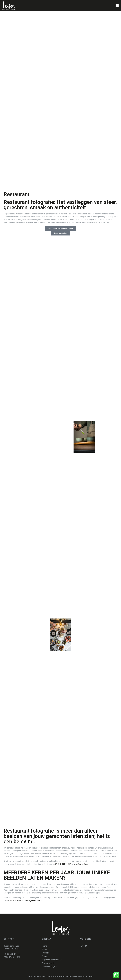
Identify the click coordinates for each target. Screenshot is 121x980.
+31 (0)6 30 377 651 (63, 864)
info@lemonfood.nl (82, 864)
